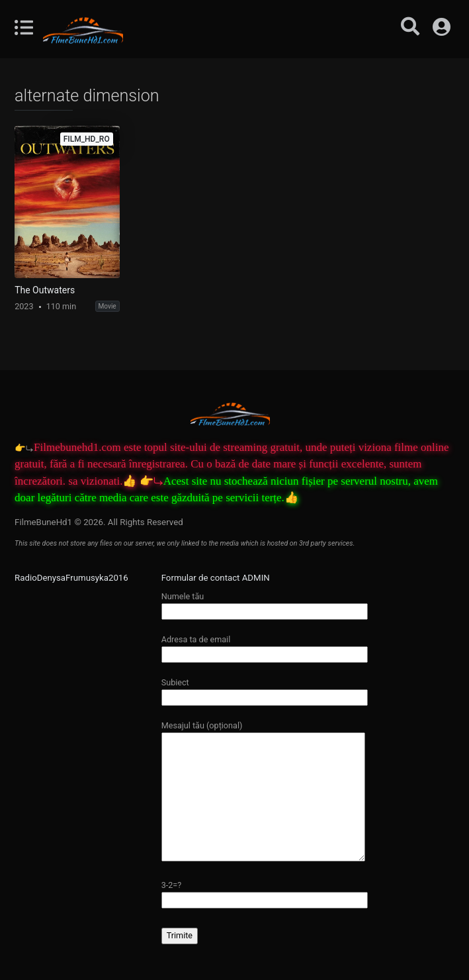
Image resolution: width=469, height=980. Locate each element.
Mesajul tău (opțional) (263, 792)
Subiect (265, 690)
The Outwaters (45, 290)
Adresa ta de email (265, 647)
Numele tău (265, 604)
